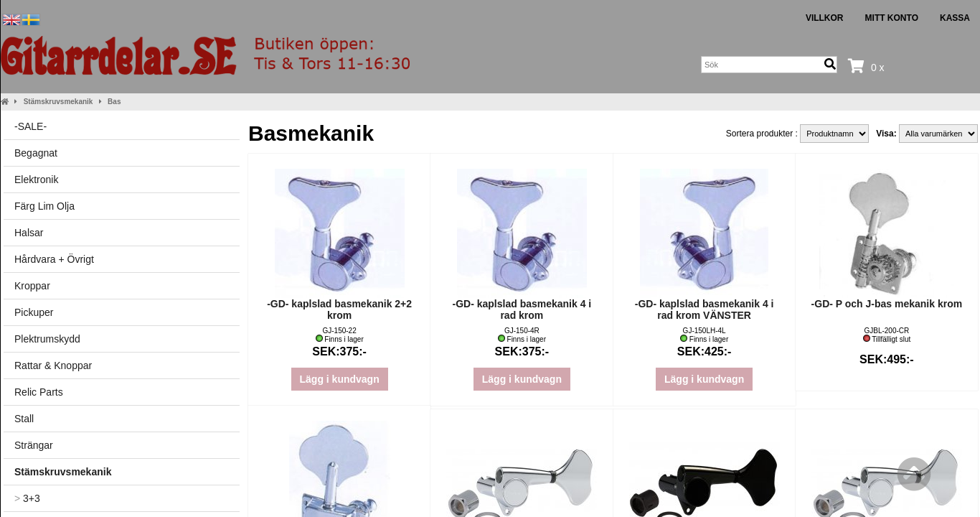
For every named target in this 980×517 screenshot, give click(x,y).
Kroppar (32, 286)
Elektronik (36, 180)
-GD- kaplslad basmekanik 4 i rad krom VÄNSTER (705, 309)
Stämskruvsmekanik (58, 102)
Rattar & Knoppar (53, 365)
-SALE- (30, 126)
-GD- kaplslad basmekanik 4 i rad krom (522, 309)
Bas (114, 102)
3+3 (27, 498)
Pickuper (34, 312)
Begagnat (36, 153)
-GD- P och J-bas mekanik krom (887, 304)
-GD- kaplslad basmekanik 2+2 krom (339, 309)
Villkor (825, 18)
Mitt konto (892, 18)
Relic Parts (39, 392)
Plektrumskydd (47, 339)
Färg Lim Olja (44, 206)
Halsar (29, 233)
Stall (24, 419)
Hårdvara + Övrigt (54, 259)
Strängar (34, 445)
